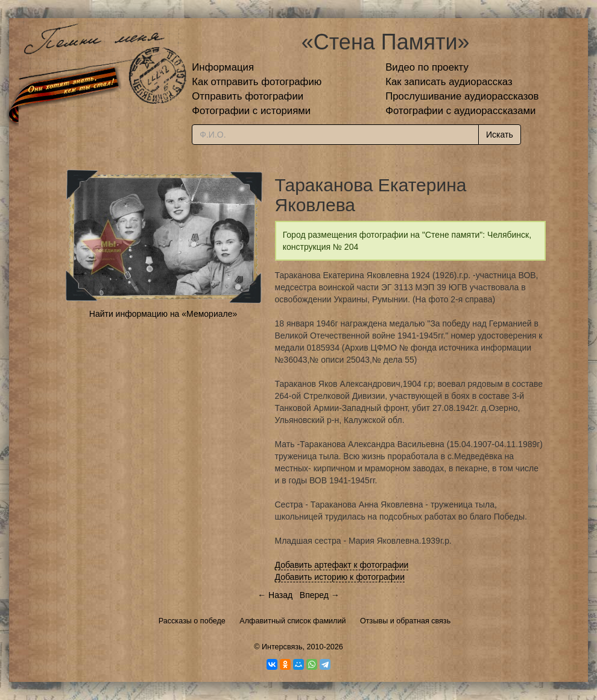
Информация (223, 67)
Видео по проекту (427, 67)
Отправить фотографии (248, 96)
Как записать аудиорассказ (449, 82)
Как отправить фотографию (257, 82)
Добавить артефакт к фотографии (342, 565)
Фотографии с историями (251, 111)
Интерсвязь (282, 647)
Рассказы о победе (192, 621)
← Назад (275, 595)
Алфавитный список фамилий (292, 621)
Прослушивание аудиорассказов (462, 96)
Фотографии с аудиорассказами (460, 111)
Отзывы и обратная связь (405, 621)
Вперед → (320, 595)
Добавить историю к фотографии (340, 577)
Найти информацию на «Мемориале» (163, 314)
